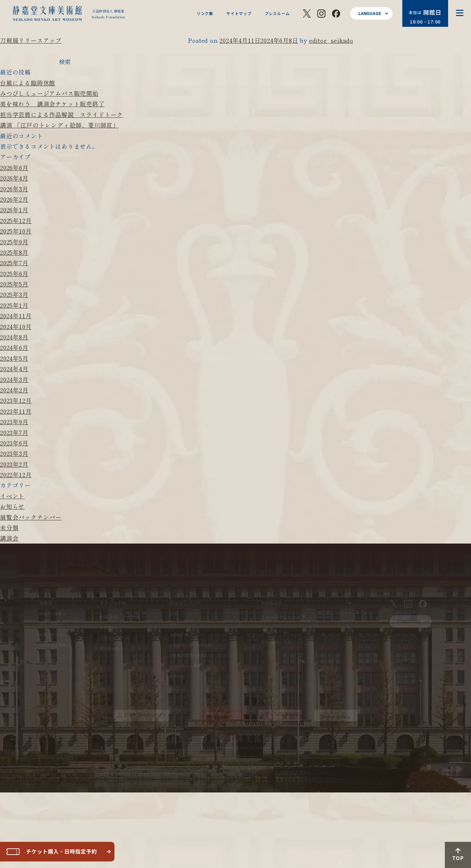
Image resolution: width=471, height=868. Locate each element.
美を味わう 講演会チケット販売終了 (52, 104)
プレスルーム (277, 13)
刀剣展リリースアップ (31, 40)
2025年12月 (16, 220)
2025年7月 (14, 263)
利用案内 (107, 628)
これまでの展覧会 (55, 645)
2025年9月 (14, 242)
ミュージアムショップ (283, 617)
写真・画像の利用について (284, 642)
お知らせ (12, 506)
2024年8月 (14, 337)
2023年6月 (14, 443)
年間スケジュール (54, 634)
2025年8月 (14, 252)
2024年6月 (14, 347)
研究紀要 (177, 676)
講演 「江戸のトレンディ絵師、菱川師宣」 (59, 125)
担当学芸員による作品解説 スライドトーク (61, 114)
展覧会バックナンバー (31, 517)
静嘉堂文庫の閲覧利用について (200, 645)
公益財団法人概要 (185, 666)
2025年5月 (14, 284)
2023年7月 (14, 432)
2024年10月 (16, 326)
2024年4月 (14, 369)
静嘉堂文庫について (187, 634)
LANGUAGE (370, 13)
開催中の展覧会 (53, 614)
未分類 (9, 528)
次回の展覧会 (51, 624)
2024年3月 (14, 379)
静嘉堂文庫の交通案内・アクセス (202, 655)
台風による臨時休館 (28, 83)
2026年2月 (14, 199)
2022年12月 (16, 475)
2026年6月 (14, 167)
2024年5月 (14, 358)
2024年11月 (16, 316)
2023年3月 (14, 453)
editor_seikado (331, 40)
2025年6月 (14, 273)
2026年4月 (14, 178)
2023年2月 (14, 464)
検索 (65, 61)
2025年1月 (14, 305)
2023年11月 (16, 411)
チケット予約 (113, 603)
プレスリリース (274, 652)
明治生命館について (117, 649)
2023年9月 (14, 422)
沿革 (174, 614)
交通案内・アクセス (117, 638)
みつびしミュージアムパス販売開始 (49, 93)
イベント (12, 496)
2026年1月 (14, 210)
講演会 (9, 538)
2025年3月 (14, 294)
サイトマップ (239, 13)
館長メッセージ (183, 624)
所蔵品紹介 (272, 603)
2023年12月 (16, 400)
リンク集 (205, 13)
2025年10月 (16, 231)
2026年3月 (14, 189)
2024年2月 (14, 390)
